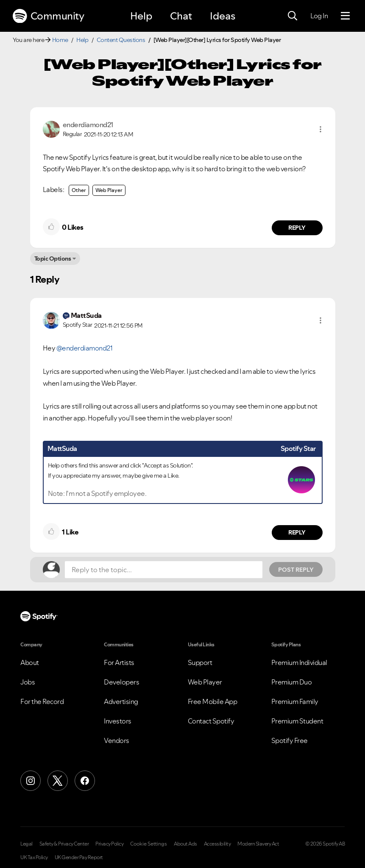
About (30, 662)
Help (141, 16)
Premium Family (295, 701)
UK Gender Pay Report (79, 857)
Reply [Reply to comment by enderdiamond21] (297, 228)
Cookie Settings (149, 844)
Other (79, 190)
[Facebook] (85, 781)
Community (48, 16)
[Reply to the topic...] (164, 570)
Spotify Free (290, 740)
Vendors (117, 740)
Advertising (121, 701)
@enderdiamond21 (85, 348)
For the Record (42, 701)
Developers (121, 682)
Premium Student (297, 721)
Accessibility (217, 844)
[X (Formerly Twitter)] (58, 781)
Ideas (223, 16)
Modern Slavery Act (258, 844)
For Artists (119, 662)
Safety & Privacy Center (64, 844)
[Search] (293, 16)
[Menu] (345, 16)
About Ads (185, 844)
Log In (319, 16)
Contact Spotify (211, 721)
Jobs (28, 682)
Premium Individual (299, 662)
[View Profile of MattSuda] (86, 315)
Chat (181, 16)
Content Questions (121, 40)
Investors (118, 721)
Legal (26, 844)
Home (60, 40)
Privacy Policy (109, 844)
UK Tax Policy (34, 857)
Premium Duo (292, 682)
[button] (320, 129)
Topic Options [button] (53, 259)
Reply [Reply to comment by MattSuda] (297, 532)
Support (200, 662)
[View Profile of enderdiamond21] (88, 125)
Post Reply (296, 570)
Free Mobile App (213, 701)
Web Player (109, 190)
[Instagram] (31, 781)
